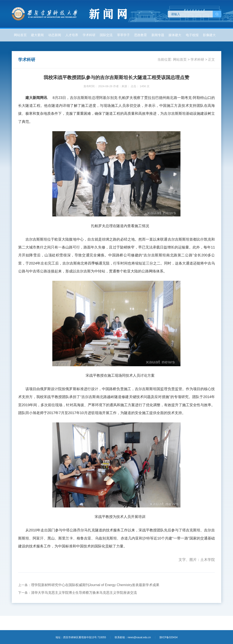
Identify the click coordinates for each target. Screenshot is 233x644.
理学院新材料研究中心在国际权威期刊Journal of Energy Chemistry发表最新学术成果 (95, 585)
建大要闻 (37, 35)
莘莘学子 (123, 35)
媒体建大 (175, 35)
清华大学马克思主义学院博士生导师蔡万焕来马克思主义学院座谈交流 (84, 593)
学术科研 (89, 35)
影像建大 (209, 35)
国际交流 (106, 35)
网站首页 (20, 35)
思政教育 (141, 35)
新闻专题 (158, 35)
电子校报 (192, 35)
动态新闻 (55, 35)
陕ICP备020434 (169, 637)
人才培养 (72, 35)
